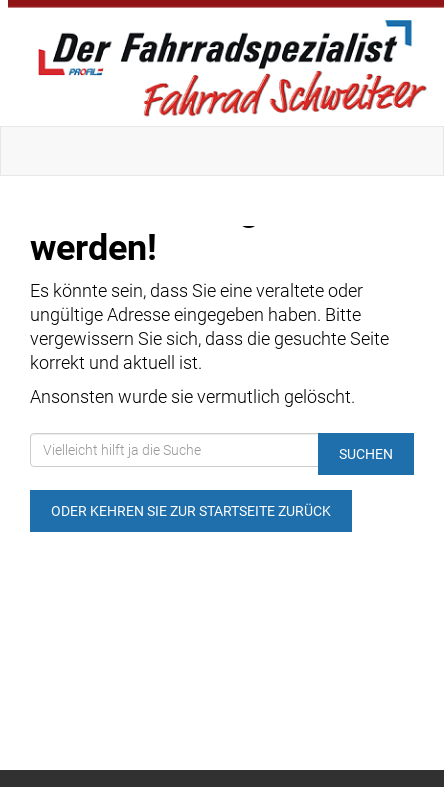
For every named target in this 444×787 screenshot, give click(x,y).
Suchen (366, 454)
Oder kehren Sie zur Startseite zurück (191, 511)
